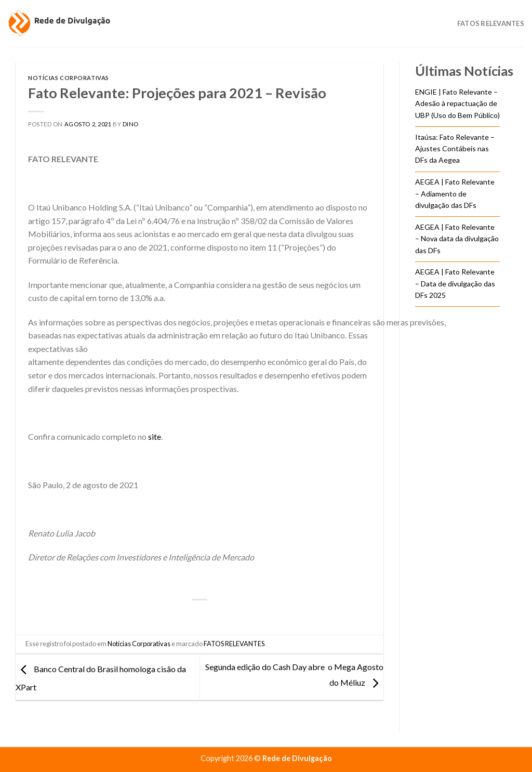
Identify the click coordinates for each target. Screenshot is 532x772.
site (155, 436)
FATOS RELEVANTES (234, 644)
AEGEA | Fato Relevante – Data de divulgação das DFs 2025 (455, 283)
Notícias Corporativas (69, 78)
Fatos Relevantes (491, 23)
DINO (131, 124)
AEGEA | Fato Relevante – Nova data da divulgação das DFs (457, 239)
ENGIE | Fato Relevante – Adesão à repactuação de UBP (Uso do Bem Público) (457, 103)
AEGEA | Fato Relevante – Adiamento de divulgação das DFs (455, 193)
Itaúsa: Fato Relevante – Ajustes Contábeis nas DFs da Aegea (455, 149)
